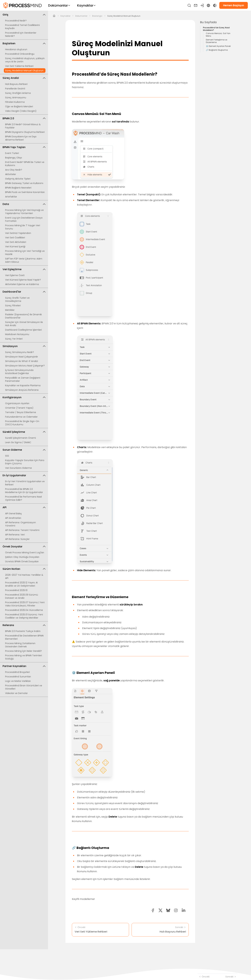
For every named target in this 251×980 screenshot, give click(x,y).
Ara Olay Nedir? (14, 170)
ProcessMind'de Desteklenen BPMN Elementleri (24, 637)
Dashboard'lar (24, 292)
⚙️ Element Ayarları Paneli (218, 46)
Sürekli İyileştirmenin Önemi (20, 438)
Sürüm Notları (24, 569)
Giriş (24, 15)
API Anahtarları (13, 518)
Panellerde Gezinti (15, 89)
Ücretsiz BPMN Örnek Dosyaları (22, 561)
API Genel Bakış (13, 514)
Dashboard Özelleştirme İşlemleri (23, 330)
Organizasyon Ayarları (17, 403)
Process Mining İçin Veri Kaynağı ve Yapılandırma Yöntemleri (24, 212)
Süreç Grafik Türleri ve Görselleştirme (17, 299)
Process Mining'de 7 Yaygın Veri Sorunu (23, 227)
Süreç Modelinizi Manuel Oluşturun (24, 71)
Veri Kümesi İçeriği (15, 247)
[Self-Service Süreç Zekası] (22, 5)
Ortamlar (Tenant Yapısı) (19, 408)
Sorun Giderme (24, 450)
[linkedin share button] (184, 910)
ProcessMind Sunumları (18, 677)
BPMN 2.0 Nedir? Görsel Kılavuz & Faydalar (23, 126)
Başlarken (24, 43)
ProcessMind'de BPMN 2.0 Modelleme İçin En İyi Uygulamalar (24, 491)
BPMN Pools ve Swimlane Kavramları (25, 192)
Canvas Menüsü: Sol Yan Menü (218, 35)
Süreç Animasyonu (16, 98)
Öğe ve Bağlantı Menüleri (19, 106)
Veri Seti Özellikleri (15, 238)
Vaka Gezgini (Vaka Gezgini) (21, 111)
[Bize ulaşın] (196, 5)
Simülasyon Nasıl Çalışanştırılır (22, 357)
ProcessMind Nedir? (16, 21)
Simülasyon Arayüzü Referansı (22, 390)
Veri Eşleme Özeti (15, 275)
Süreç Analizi (24, 78)
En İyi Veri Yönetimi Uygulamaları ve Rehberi (25, 483)
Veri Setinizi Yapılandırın (18, 233)
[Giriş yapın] (202, 5)
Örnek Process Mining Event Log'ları (25, 553)
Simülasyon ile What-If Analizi (22, 361)
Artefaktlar (11, 197)
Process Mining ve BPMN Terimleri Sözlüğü (24, 657)
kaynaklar (65, 16)
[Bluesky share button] (168, 910)
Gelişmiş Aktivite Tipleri (18, 179)
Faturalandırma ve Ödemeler (21, 417)
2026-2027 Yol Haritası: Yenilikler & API (24, 576)
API (24, 507)
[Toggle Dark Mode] (215, 5)
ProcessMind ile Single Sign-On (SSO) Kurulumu (22, 423)
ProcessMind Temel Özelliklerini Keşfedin (22, 27)
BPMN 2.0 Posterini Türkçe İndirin (23, 631)
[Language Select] (208, 5)
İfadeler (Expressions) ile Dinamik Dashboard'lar (23, 316)
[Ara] (189, 5)
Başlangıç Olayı (14, 158)
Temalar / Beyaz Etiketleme (21, 412)
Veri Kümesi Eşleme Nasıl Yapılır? (23, 280)
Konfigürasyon (24, 397)
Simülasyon (24, 346)
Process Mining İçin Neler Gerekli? (23, 651)
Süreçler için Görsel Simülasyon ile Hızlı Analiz (24, 324)
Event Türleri (12, 153)
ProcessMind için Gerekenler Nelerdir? (21, 34)
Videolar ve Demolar (16, 693)
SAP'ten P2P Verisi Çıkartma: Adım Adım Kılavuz (24, 260)
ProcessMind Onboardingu (20, 54)
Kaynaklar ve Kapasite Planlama (23, 385)
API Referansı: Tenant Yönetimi (22, 530)
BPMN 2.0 (24, 118)
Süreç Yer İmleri (14, 339)
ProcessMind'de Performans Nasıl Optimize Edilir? (23, 498)
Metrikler (10, 310)
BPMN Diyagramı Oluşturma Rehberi (25, 132)
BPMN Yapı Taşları (24, 147)
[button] (176, 910)
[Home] (54, 16)
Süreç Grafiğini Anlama (18, 93)
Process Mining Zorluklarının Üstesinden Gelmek (20, 645)
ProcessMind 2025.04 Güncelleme (24, 610)
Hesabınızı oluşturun (16, 49)
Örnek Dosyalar (24, 547)
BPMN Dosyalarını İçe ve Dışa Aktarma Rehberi (21, 138)
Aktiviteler (11, 174)
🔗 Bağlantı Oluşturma (217, 50)
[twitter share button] (160, 910)
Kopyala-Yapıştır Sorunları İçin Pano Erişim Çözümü (25, 462)
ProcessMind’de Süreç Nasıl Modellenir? (216, 29)
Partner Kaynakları (24, 666)
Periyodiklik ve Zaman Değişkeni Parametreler (23, 379)
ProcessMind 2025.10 (16, 590)
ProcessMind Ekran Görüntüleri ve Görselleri (24, 687)
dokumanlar (81, 16)
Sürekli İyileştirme (24, 432)
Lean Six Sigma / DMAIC (18, 442)
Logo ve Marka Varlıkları (18, 681)
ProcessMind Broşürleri (17, 672)
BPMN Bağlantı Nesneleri (18, 188)
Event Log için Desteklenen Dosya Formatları (24, 219)
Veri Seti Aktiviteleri (16, 242)
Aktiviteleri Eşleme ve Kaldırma (22, 284)
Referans (24, 625)
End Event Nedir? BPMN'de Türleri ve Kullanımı (25, 164)
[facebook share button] (153, 910)
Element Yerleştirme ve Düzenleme (217, 41)
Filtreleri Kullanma (15, 102)
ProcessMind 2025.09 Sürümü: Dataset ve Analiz (22, 596)
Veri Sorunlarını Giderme (18, 468)
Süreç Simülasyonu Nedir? (20, 352)
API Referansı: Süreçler (17, 539)
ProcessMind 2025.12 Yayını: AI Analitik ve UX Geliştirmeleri (21, 584)
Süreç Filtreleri (13, 306)
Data (24, 204)
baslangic (97, 16)
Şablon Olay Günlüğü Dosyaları (22, 557)
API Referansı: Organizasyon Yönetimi (20, 524)
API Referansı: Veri (15, 535)
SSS (7, 456)
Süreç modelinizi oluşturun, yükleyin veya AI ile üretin (25, 60)
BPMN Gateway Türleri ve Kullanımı (24, 183)
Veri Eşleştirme (24, 269)
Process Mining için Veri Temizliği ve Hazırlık (25, 253)
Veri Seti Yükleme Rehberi (19, 66)
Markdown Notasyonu (17, 334)
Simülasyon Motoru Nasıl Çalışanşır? (25, 366)
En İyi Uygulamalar (24, 475)
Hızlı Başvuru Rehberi (16, 84)
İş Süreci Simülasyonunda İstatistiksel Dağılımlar (19, 372)
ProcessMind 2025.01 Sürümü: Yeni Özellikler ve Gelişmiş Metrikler (24, 616)
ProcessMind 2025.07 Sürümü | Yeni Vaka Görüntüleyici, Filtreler (25, 604)
